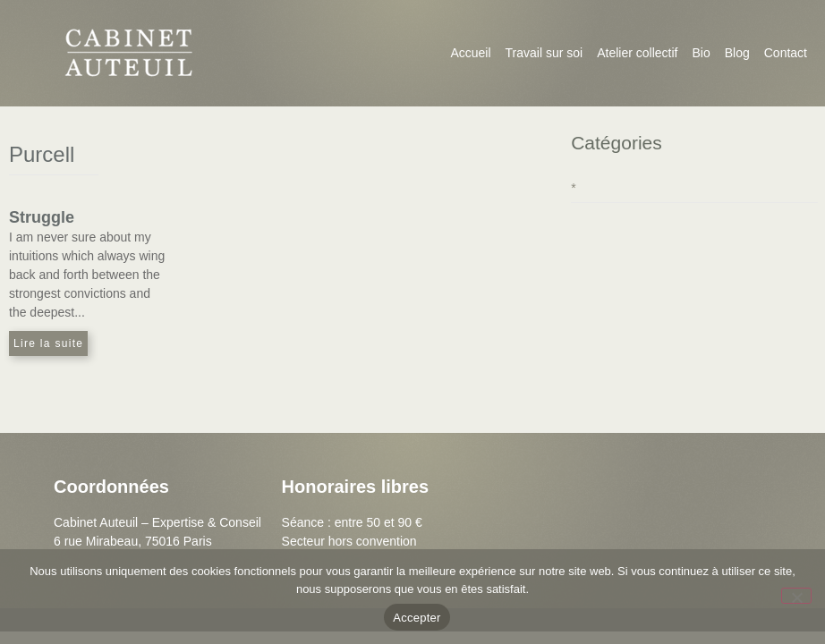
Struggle (42, 217)
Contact (786, 53)
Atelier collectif (637, 53)
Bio (701, 53)
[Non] (796, 596)
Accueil (470, 53)
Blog (737, 53)
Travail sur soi (544, 53)
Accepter (417, 618)
